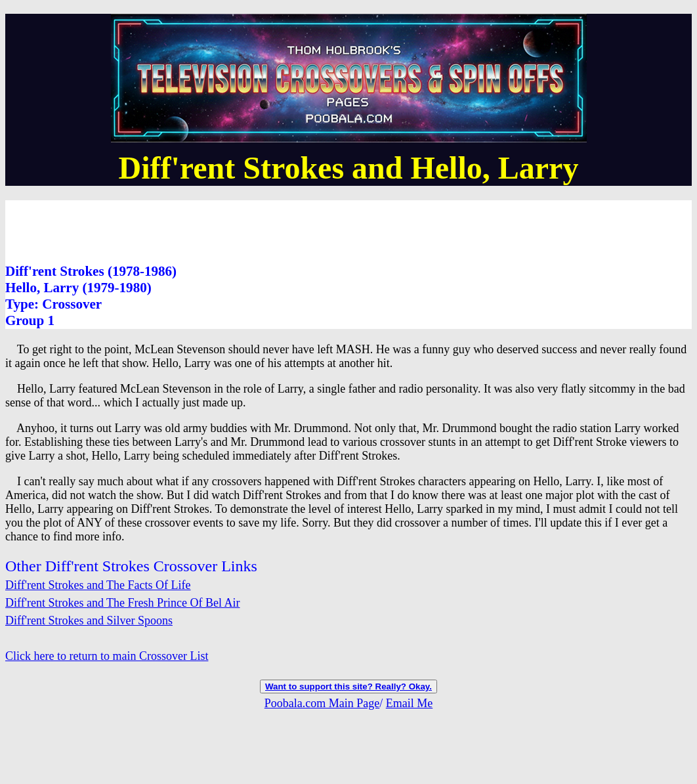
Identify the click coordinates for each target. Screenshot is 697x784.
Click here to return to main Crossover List (107, 656)
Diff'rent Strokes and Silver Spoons (89, 621)
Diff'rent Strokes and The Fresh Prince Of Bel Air (123, 603)
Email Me (409, 703)
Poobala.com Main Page (322, 703)
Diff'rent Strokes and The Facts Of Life (98, 585)
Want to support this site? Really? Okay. (348, 686)
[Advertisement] (244, 230)
